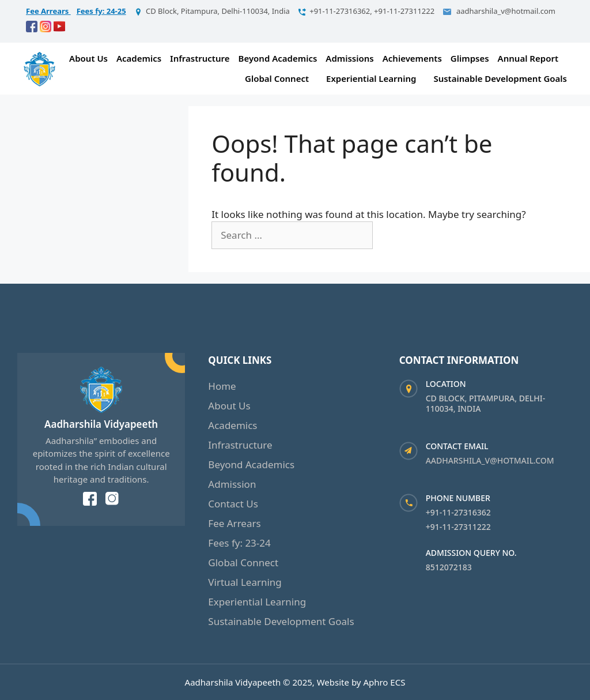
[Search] (393, 235)
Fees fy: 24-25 (101, 11)
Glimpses (470, 58)
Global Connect (277, 78)
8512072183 (449, 567)
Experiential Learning (371, 78)
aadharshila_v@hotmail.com (490, 460)
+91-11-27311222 (458, 527)
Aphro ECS (384, 682)
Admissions (349, 58)
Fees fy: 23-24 (239, 543)
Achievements (412, 58)
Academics (139, 58)
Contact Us (233, 504)
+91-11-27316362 (458, 512)
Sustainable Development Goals (500, 78)
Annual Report (528, 58)
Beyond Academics (278, 58)
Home (222, 386)
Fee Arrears (48, 11)
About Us (88, 58)
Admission (232, 484)
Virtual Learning (245, 582)
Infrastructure (200, 58)
